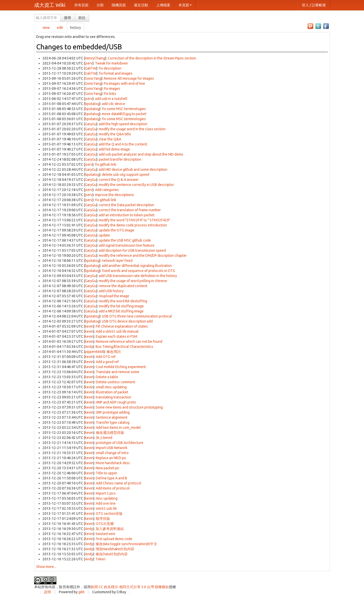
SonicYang (93, 78)
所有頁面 (81, 5)
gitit (81, 592)
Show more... (46, 567)
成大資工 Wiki (50, 5)
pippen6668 (94, 352)
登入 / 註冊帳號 (314, 5)
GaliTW (91, 68)
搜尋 (67, 18)
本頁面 (185, 5)
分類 (100, 5)
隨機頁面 (119, 5)
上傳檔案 (163, 5)
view (46, 28)
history (75, 28)
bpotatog (92, 104)
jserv (89, 63)
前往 (82, 18)
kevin (89, 326)
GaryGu (91, 124)
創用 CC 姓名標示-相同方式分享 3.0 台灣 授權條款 (130, 587)
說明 (48, 592)
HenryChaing (95, 58)
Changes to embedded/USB (79, 47)
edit (60, 28)
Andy (89, 347)
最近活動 (141, 5)
